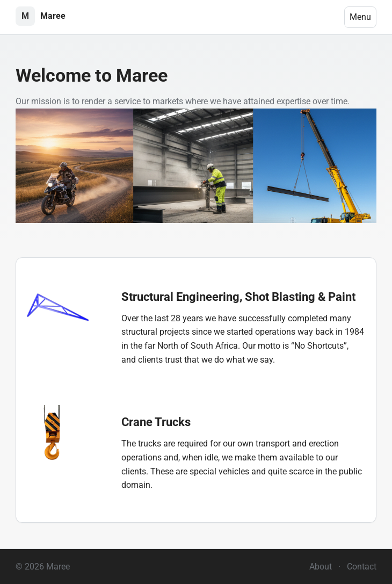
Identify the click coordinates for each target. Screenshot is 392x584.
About (321, 567)
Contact (362, 567)
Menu (360, 17)
